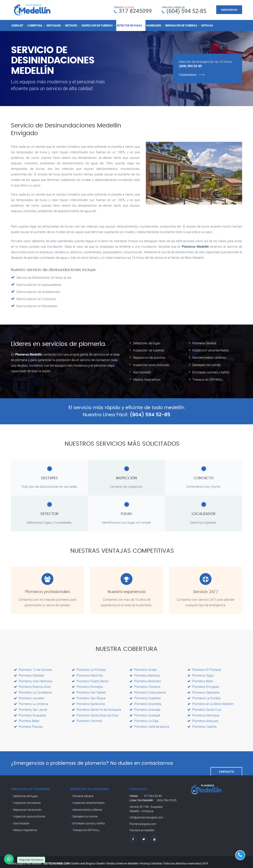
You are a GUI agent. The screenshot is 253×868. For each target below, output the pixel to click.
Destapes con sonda (206, 364)
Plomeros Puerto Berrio (90, 680)
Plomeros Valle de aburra (149, 724)
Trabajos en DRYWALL (208, 378)
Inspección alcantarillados (89, 800)
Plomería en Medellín (142, 827)
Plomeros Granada (145, 707)
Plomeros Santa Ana (88, 702)
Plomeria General (204, 343)
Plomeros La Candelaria (33, 691)
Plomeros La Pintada (89, 669)
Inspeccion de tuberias (149, 350)
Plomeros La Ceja (144, 718)
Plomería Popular (28, 724)
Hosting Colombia (151, 860)
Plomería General (83, 793)
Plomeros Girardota (145, 702)
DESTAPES (71, 25)
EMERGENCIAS (229, 10)
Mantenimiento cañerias (209, 357)
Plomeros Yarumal (87, 718)
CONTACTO (226, 761)
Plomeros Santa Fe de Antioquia (96, 707)
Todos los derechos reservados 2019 (186, 860)
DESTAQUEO (54, 25)
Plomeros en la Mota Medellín (211, 702)
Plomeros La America (31, 702)
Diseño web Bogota (83, 860)
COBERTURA (35, 25)
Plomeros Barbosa (145, 674)
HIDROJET (17, 25)
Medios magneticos (147, 378)
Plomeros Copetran (145, 696)
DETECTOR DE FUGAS (129, 25)
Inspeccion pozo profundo (151, 364)
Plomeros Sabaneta (203, 691)
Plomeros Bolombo (145, 680)
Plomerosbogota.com (143, 821)
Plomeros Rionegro (87, 685)
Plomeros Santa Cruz (204, 707)
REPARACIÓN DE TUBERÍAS (181, 25)
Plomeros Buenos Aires (32, 685)
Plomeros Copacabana (148, 691)
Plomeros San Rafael (89, 691)
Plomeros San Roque (89, 696)
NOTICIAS (207, 25)
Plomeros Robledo (29, 674)
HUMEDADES (154, 25)
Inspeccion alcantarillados (211, 350)
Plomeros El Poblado (204, 669)
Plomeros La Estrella (204, 696)
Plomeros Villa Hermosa (33, 680)
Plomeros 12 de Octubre (33, 669)
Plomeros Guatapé (145, 713)
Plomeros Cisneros (145, 685)
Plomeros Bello (200, 680)
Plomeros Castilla (202, 724)
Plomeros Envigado (203, 685)
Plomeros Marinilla (87, 674)
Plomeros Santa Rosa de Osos (95, 713)
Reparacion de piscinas (149, 357)
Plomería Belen (27, 718)
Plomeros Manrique (203, 713)
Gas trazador (142, 371)
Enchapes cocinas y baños (211, 371)
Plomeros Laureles (29, 696)
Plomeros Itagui (201, 674)
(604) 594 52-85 (186, 11)
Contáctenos (188, 74)
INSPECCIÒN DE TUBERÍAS (97, 25)
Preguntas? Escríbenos (31, 860)
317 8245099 (135, 11)
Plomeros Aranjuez (203, 718)
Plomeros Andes (143, 669)
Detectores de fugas (147, 343)
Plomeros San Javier (31, 707)
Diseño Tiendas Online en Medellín (117, 860)
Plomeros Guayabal (30, 713)
